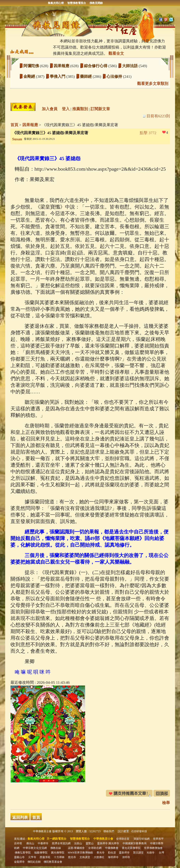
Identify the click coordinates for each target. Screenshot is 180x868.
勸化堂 (112, 853)
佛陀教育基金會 (53, 862)
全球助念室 (123, 839)
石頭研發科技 (139, 831)
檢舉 (166, 803)
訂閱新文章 (100, 109)
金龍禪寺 (19, 862)
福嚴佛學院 (41, 853)
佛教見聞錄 (96, 3)
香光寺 (101, 853)
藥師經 (86, 76)
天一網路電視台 (57, 839)
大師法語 (130, 66)
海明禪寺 (113, 857)
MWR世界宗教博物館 (81, 853)
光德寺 (151, 853)
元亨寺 (32, 857)
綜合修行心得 (96, 66)
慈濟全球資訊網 (61, 843)
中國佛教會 (112, 848)
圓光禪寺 (114, 843)
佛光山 (30, 843)
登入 (66, 109)
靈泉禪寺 (102, 843)
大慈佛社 (99, 857)
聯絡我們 (109, 831)
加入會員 (50, 109)
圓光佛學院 (58, 853)
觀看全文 (116, 53)
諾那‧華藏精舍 (76, 848)
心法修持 (115, 76)
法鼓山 (78, 843)
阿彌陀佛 (32, 66)
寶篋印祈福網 (142, 839)
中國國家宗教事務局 (135, 843)
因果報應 (62, 66)
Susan (17, 139)
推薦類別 (80, 109)
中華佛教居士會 (42, 831)
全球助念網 (95, 848)
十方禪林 (59, 857)
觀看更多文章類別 (153, 84)
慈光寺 (72, 857)
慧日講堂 (138, 853)
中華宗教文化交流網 (35, 848)
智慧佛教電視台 (77, 3)
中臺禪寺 (43, 843)
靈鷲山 (90, 843)
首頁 (14, 125)
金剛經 (30, 76)
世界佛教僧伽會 (153, 848)
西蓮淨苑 (45, 857)
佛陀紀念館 (34, 862)
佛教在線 (56, 848)
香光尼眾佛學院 (131, 848)
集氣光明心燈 (56, 3)
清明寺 (126, 857)
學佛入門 (58, 76)
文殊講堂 (85, 857)
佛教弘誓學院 (23, 853)
